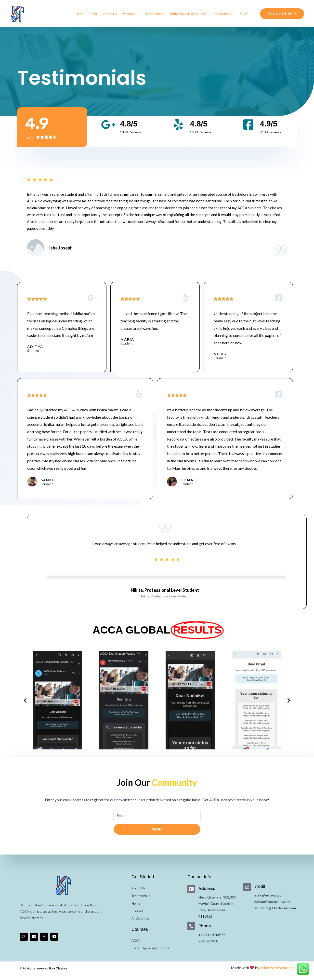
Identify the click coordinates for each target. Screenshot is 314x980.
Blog (94, 14)
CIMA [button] (244, 14)
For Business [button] (222, 14)
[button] (282, 14)
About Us (110, 14)
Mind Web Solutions (277, 972)
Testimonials (155, 14)
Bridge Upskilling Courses (188, 14)
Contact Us (131, 14)
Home (80, 14)
